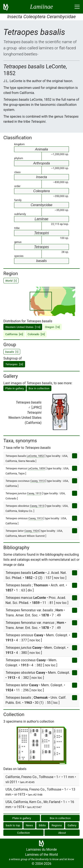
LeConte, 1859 (36, 468)
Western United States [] (23, 327)
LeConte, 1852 (35, 456)
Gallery (72, 825)
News (29, 825)
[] (14, 364)
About (62, 833)
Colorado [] (36, 334)
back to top (13, 825)
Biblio (42, 825)
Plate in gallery (15, 388)
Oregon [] (52, 327)
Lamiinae (42, 219)
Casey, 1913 (37, 481)
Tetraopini (41, 233)
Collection (23, 833)
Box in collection (39, 388)
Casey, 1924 (32, 531)
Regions (57, 825)
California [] (14, 334)
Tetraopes (42, 247)
